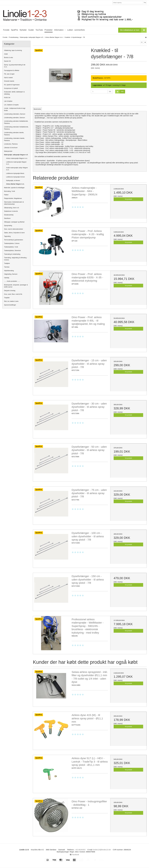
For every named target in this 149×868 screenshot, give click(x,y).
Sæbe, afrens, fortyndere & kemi (14, 233)
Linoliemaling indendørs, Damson (15, 114)
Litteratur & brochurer (11, 148)
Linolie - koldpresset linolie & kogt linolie (15, 109)
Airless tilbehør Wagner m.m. (15, 184)
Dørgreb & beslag (10, 291)
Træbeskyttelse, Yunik (11, 247)
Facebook (74, 855)
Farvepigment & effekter (12, 70)
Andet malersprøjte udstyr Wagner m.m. (17, 169)
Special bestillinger (10, 305)
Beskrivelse (37, 109)
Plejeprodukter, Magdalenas (13, 198)
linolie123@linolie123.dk (102, 850)
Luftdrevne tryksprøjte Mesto (15, 173)
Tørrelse (7, 267)
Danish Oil (7, 61)
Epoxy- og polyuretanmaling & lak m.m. (15, 66)
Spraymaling (8, 226)
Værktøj (7, 278)
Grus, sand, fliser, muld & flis (13, 294)
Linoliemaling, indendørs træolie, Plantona (14, 139)
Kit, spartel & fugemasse (12, 85)
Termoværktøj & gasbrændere (14, 240)
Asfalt (6, 54)
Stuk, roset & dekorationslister (14, 229)
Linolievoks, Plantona (11, 144)
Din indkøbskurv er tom (133, 30)
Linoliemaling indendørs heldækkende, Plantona (16, 128)
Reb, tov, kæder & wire (11, 301)
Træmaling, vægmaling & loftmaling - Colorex (16, 259)
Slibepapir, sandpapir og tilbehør (14, 222)
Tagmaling (7, 236)
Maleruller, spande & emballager (14, 188)
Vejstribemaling (9, 271)
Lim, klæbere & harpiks (11, 105)
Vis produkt (128, 199)
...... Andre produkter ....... (12, 281)
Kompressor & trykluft (11, 88)
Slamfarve (7, 218)
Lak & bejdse (8, 101)
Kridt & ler (7, 98)
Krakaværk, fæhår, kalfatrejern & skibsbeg (14, 93)
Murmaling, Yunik (10, 191)
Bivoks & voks (8, 58)
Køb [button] (119, 92)
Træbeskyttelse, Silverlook (12, 251)
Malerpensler (8, 151)
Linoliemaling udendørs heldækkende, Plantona (16, 122)
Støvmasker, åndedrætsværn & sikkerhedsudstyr (14, 203)
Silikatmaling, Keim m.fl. (12, 208)
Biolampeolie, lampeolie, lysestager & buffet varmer (16, 286)
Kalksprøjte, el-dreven (13, 181)
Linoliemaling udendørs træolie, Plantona (14, 134)
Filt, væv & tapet (9, 74)
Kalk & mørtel (8, 78)
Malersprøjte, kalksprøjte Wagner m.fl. (16, 155)
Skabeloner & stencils (11, 211)
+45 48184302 (80, 850)
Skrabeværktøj (9, 215)
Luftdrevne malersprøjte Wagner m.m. (16, 163)
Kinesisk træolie (9, 81)
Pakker (6, 195)
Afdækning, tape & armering (13, 50)
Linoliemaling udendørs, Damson (14, 118)
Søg (145, 2)
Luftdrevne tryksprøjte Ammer (16, 177)
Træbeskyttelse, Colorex (12, 243)
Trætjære (7, 263)
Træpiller (7, 298)
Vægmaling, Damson (11, 274)
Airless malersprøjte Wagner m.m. (17, 158)
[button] (142, 42)
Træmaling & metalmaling (12, 254)
